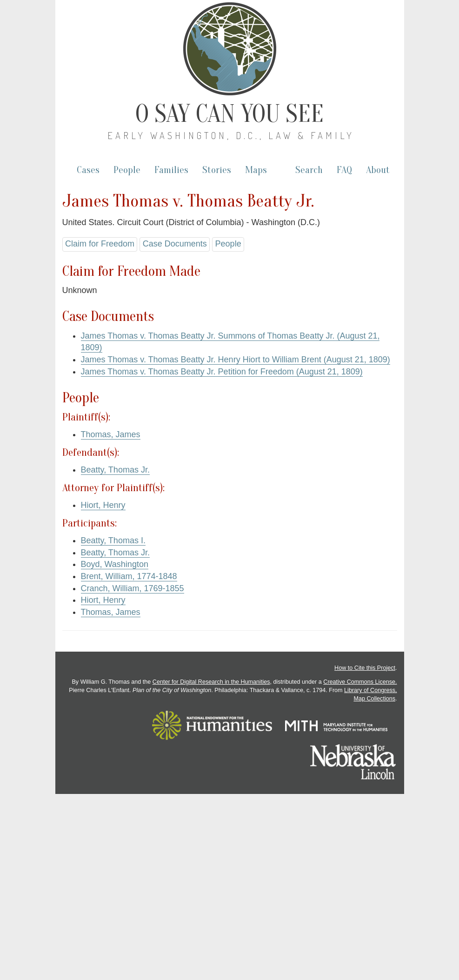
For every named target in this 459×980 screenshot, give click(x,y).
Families (171, 170)
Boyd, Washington (115, 564)
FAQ (344, 170)
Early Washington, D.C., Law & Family (231, 135)
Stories (217, 170)
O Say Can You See (229, 114)
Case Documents (175, 244)
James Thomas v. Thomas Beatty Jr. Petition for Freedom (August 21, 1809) (222, 372)
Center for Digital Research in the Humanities (211, 682)
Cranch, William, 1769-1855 (133, 588)
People (127, 170)
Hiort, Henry (103, 505)
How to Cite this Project (365, 668)
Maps (256, 170)
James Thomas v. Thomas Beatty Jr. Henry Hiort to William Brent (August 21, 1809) (236, 360)
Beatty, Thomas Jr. (115, 470)
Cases (88, 170)
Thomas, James (111, 434)
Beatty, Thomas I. (113, 540)
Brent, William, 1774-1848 (129, 576)
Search (309, 170)
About (378, 170)
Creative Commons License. (360, 682)
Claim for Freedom (100, 244)
